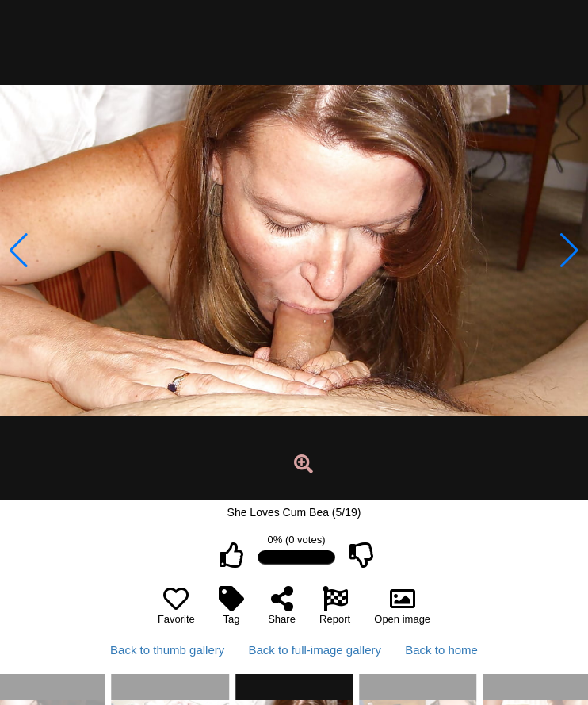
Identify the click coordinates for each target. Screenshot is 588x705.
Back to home (441, 650)
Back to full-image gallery (315, 650)
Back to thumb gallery (167, 650)
